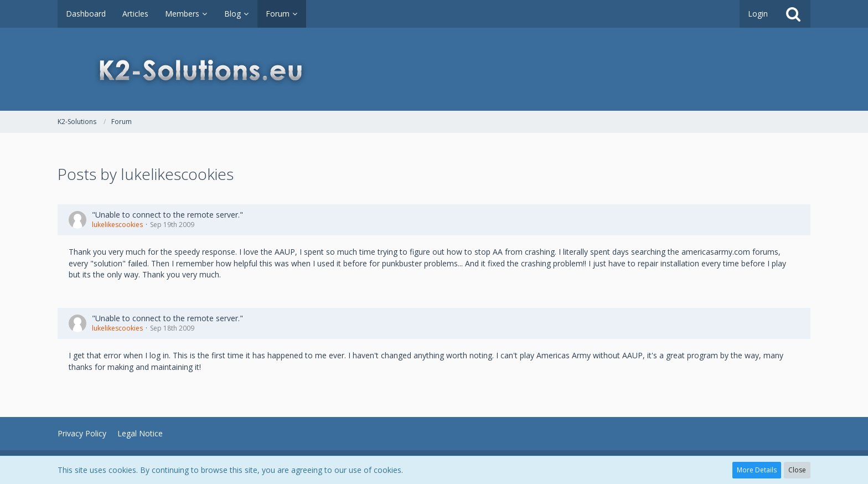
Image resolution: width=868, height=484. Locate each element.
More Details (757, 470)
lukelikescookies (117, 225)
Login (758, 14)
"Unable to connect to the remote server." (167, 215)
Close (797, 470)
